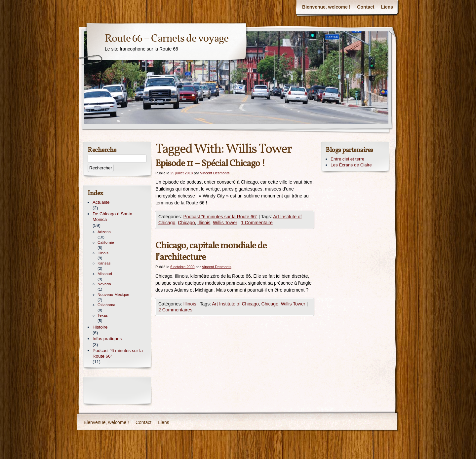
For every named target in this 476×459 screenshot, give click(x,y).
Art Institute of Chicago (235, 304)
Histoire (100, 327)
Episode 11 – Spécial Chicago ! (210, 164)
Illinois (204, 223)
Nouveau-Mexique (113, 295)
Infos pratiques (107, 339)
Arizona (104, 232)
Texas (103, 315)
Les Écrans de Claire (351, 165)
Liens (387, 7)
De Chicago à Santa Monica (112, 217)
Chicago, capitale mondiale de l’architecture (211, 252)
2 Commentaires (175, 310)
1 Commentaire (257, 223)
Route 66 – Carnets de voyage (167, 39)
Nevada (104, 284)
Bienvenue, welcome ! (326, 7)
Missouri (105, 274)
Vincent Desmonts (215, 173)
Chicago (186, 223)
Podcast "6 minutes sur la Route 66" (220, 217)
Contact (366, 7)
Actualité (101, 202)
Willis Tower (225, 223)
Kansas (104, 263)
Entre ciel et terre (347, 159)
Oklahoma (106, 305)
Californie (106, 242)
